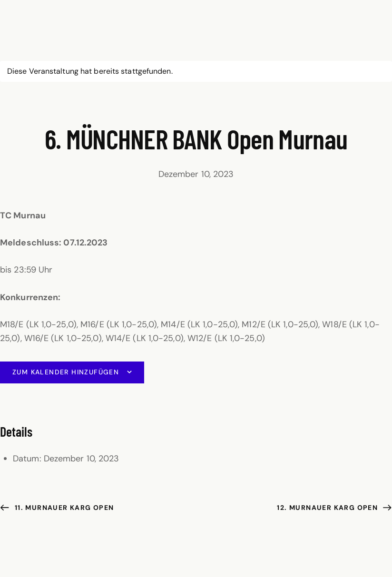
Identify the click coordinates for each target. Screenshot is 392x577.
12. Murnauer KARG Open (328, 508)
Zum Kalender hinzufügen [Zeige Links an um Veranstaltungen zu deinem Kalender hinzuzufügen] (66, 372)
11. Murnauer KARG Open (63, 508)
